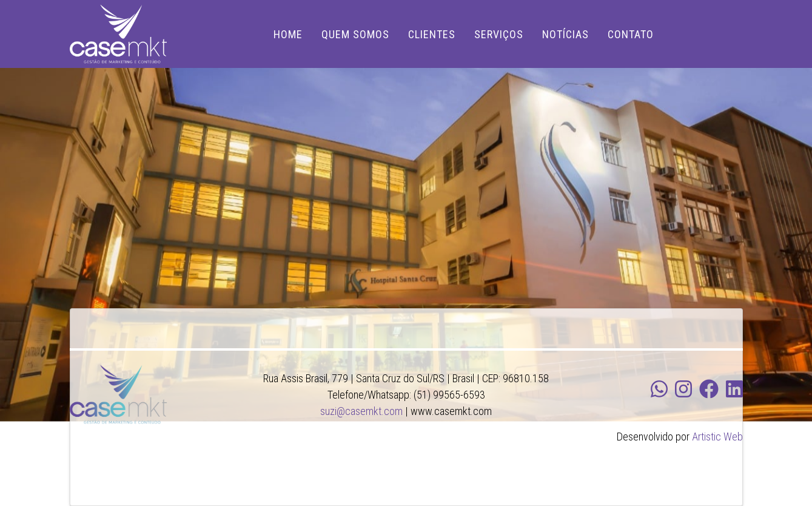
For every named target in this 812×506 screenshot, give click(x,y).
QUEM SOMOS (355, 34)
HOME (288, 34)
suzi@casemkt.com (361, 411)
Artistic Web (717, 437)
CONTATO (631, 34)
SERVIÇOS (499, 34)
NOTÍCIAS (565, 34)
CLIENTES (432, 34)
